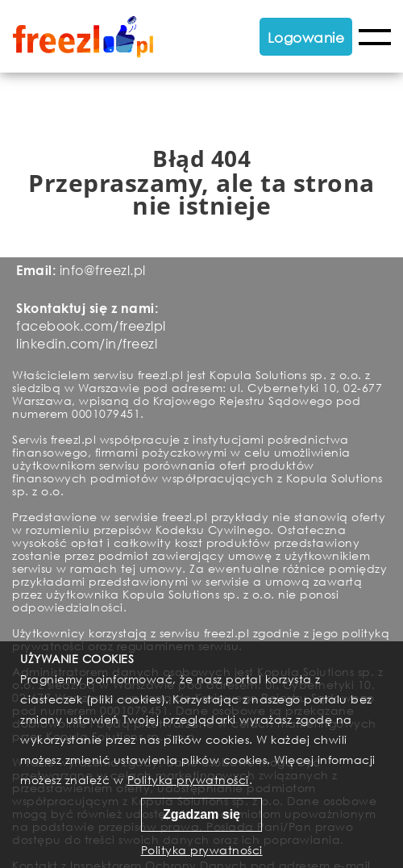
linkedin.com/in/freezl (87, 343)
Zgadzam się (201, 814)
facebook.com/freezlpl (91, 325)
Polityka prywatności (188, 780)
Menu (375, 37)
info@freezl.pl (103, 270)
